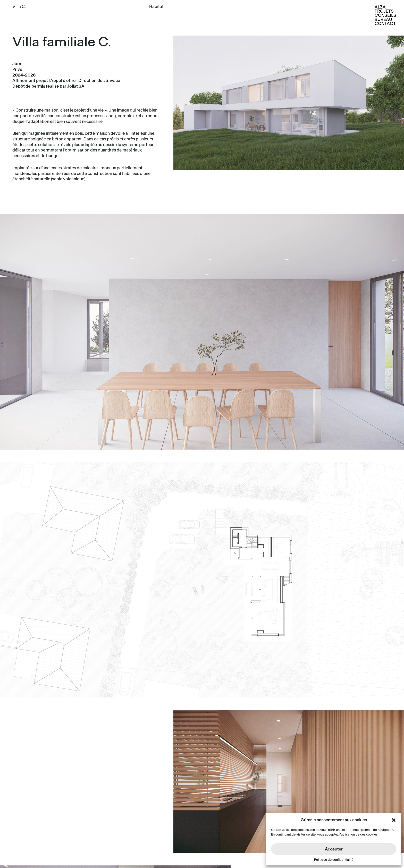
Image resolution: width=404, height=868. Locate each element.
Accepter (334, 849)
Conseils (385, 15)
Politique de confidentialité (334, 860)
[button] (394, 820)
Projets (384, 11)
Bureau (383, 19)
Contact (385, 24)
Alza (380, 7)
